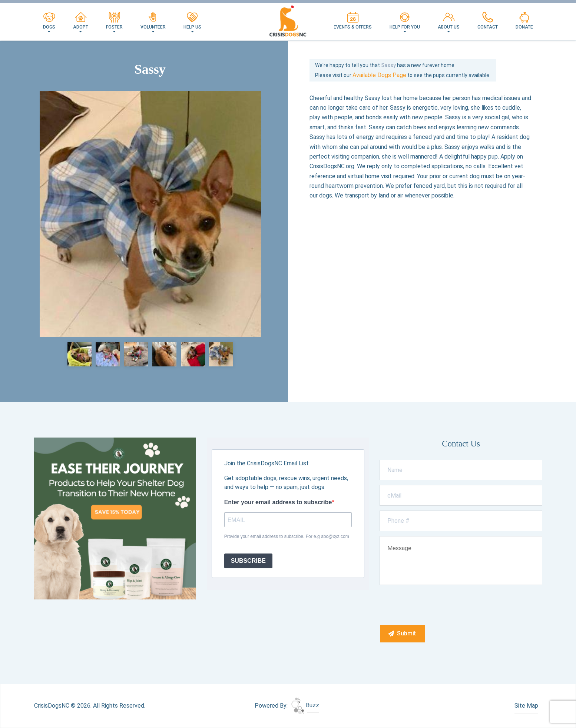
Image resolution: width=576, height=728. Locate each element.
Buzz (305, 705)
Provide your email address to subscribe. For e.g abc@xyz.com (287, 536)
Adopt (81, 21)
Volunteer (153, 21)
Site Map (526, 706)
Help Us (192, 21)
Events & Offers (353, 21)
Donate (524, 21)
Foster (114, 21)
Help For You (405, 21)
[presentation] (436, 605)
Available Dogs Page (379, 75)
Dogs (49, 21)
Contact (488, 21)
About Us (449, 21)
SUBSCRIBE (248, 561)
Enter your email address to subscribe (278, 502)
